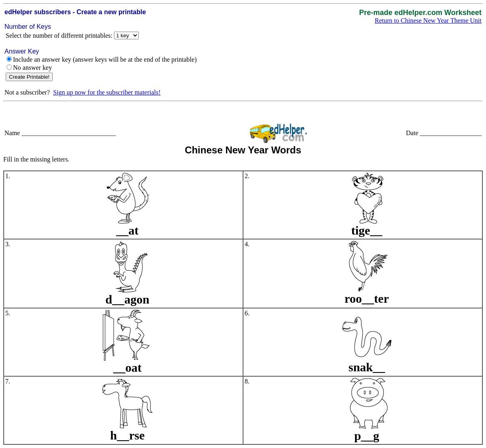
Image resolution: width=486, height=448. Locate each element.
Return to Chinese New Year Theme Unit (428, 20)
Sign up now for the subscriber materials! (107, 92)
